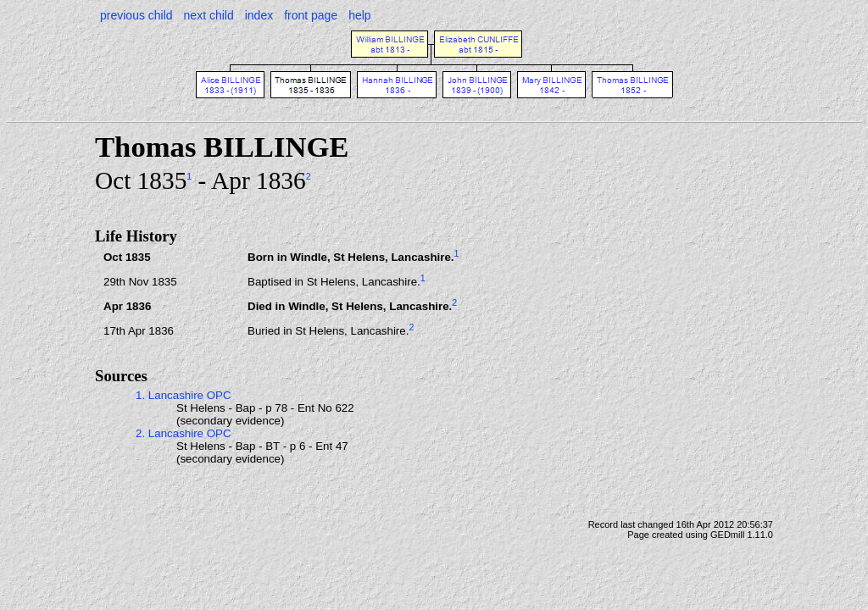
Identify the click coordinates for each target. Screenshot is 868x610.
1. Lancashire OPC (184, 395)
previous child (136, 15)
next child (209, 15)
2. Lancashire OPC (184, 433)
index (259, 15)
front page (311, 15)
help (359, 15)
